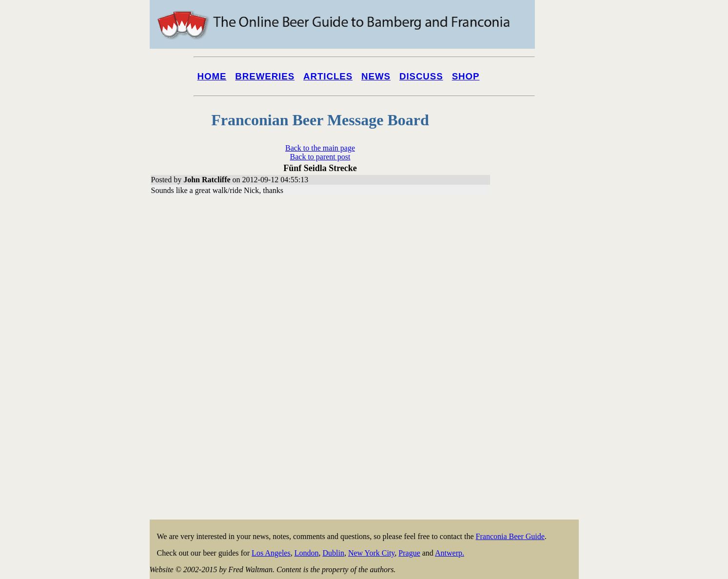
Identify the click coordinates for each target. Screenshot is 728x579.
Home (212, 76)
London (307, 553)
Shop (466, 76)
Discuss (421, 76)
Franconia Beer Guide (510, 536)
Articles (328, 76)
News (376, 76)
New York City (371, 553)
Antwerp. (450, 553)
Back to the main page (320, 148)
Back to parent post (320, 157)
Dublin (333, 553)
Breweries (265, 76)
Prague (409, 553)
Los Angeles (271, 553)
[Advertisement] (540, 371)
